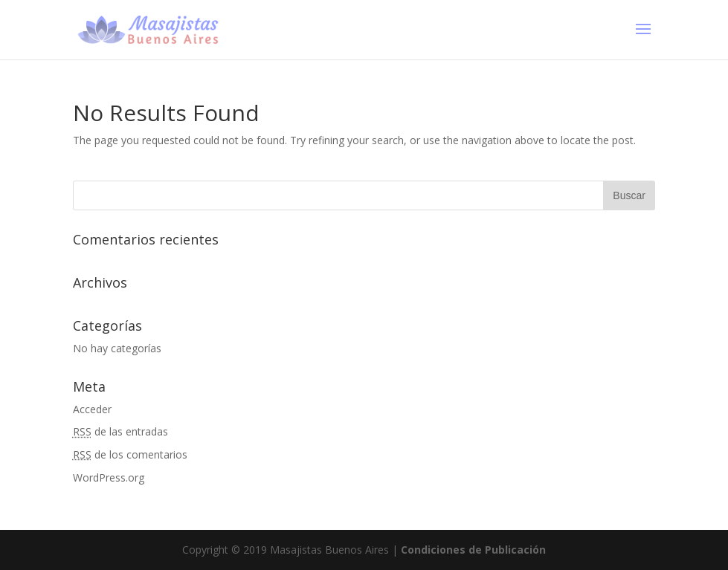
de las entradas (120, 431)
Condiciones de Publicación (473, 550)
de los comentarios (130, 454)
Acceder (92, 409)
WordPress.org (109, 477)
